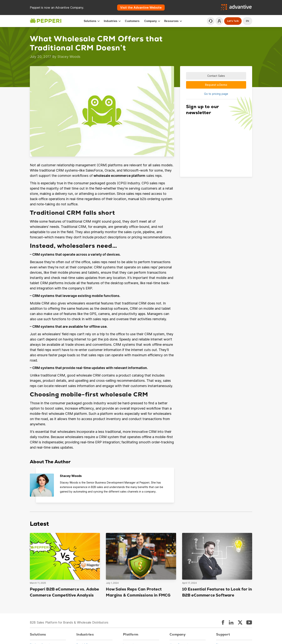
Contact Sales (216, 76)
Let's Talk (233, 21)
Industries (113, 21)
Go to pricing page (216, 94)
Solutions (92, 21)
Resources (173, 21)
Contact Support (211, 21)
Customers (132, 21)
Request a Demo (216, 85)
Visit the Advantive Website (141, 8)
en (247, 21)
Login (219, 21)
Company (152, 21)
